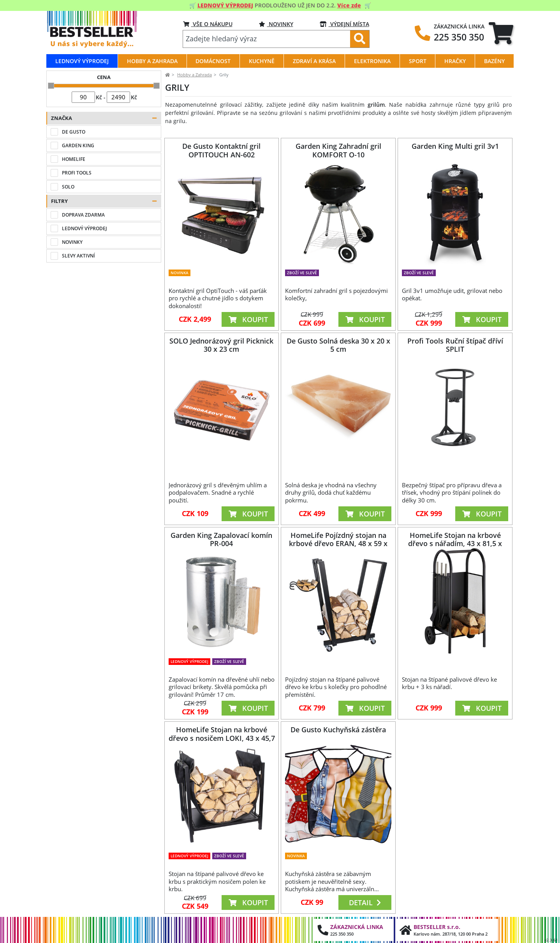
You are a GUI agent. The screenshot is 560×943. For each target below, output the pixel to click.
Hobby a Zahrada (195, 75)
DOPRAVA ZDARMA (83, 215)
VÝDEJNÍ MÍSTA (344, 24)
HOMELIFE (74, 159)
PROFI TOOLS (77, 173)
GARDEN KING (78, 145)
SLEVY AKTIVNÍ (78, 256)
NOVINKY (276, 24)
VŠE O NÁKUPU (208, 24)
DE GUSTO (74, 132)
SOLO (68, 187)
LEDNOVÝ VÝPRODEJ (85, 228)
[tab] (501, 33)
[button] (104, 118)
